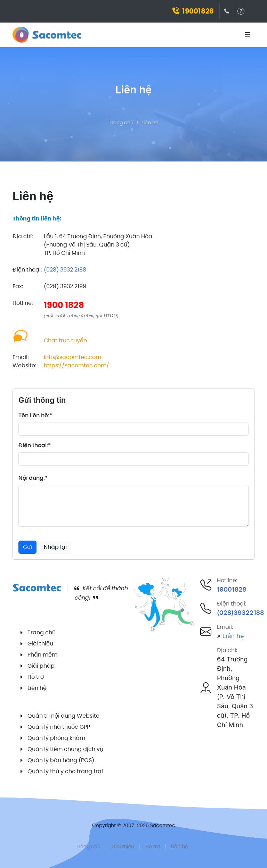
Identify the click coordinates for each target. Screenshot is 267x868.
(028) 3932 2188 (65, 270)
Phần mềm (42, 655)
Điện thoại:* (35, 445)
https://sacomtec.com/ (76, 365)
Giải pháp (41, 666)
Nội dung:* (33, 478)
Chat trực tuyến (65, 340)
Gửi (27, 547)
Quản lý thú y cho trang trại (65, 771)
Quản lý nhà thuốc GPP (59, 727)
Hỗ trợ (36, 677)
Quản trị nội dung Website (63, 716)
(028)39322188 (241, 613)
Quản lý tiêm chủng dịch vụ (65, 749)
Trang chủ (121, 123)
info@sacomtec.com (72, 357)
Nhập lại (55, 547)
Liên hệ (150, 123)
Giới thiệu (40, 644)
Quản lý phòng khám (56, 738)
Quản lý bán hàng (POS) (61, 760)
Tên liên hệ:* (35, 415)
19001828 (193, 11)
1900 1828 (64, 305)
